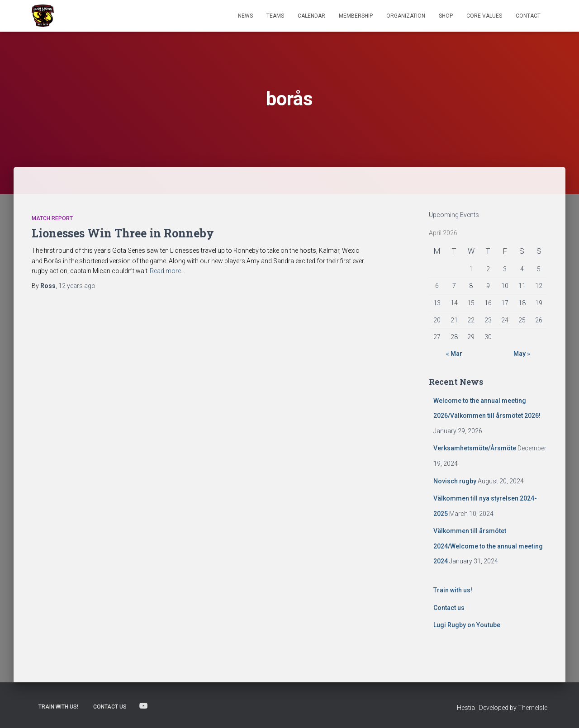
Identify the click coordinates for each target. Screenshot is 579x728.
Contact (528, 16)
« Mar (454, 354)
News (245, 16)
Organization (406, 16)
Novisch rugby (455, 481)
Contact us (449, 608)
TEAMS (275, 16)
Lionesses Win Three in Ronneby (123, 233)
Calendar (311, 16)
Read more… (167, 271)
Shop (446, 16)
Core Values (484, 16)
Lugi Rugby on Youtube (467, 625)
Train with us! (453, 590)
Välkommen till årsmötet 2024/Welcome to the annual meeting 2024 (488, 546)
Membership (356, 16)
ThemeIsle (533, 708)
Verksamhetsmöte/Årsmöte (475, 448)
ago (77, 286)
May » (522, 354)
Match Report (52, 218)
